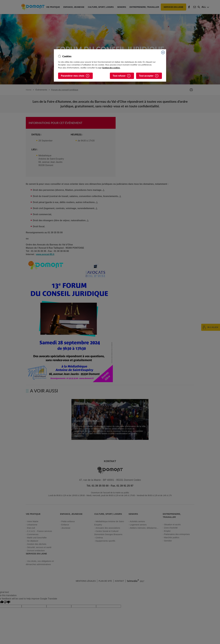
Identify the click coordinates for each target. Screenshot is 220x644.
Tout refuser (119, 76)
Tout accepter (146, 76)
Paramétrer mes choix (73, 76)
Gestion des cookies (111, 68)
